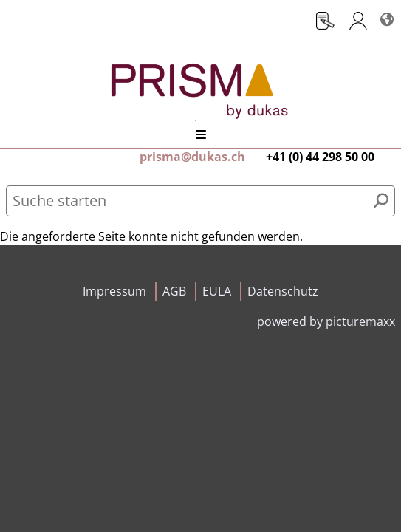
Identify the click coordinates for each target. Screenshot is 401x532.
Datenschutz (283, 291)
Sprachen (386, 13)
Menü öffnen (201, 134)
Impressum (114, 291)
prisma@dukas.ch (192, 157)
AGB (174, 291)
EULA (217, 291)
